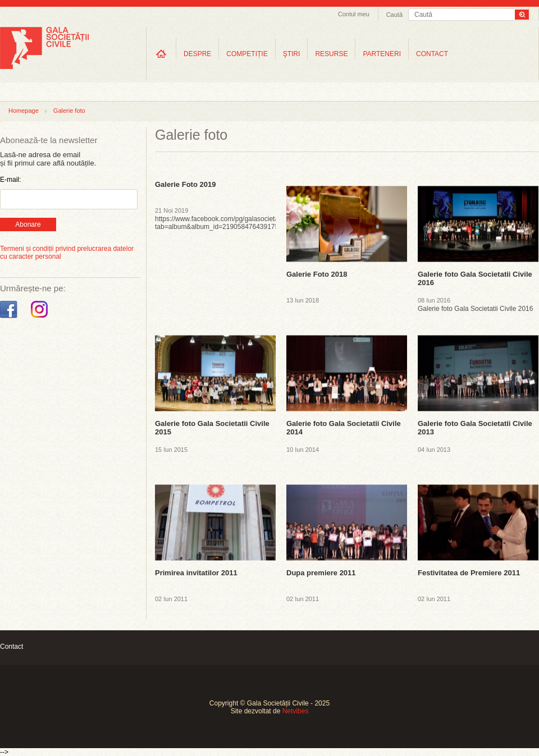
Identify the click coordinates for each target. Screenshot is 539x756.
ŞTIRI (292, 54)
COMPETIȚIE (247, 54)
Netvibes (296, 711)
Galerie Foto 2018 (317, 274)
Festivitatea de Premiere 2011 (469, 573)
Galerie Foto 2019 (185, 184)
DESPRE (197, 54)
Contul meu (354, 14)
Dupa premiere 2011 (321, 573)
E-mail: (10, 180)
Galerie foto (69, 111)
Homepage (24, 111)
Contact (12, 647)
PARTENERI (382, 54)
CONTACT (432, 54)
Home (161, 54)
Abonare (28, 224)
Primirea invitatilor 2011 (196, 573)
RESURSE (331, 54)
